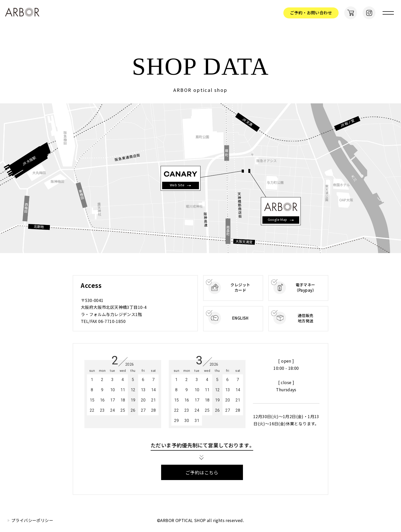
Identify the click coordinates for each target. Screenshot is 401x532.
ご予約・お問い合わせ (311, 13)
